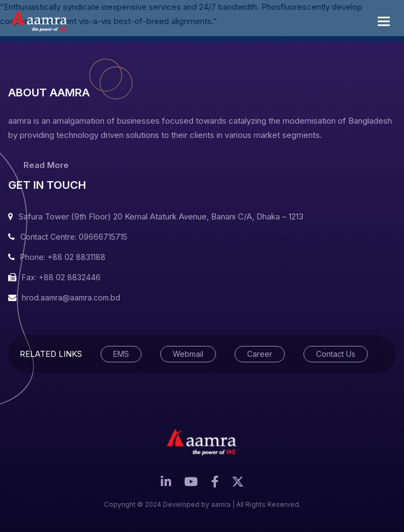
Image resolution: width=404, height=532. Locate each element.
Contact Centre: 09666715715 (74, 237)
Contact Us (336, 354)
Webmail (188, 354)
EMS (121, 354)
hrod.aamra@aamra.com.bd (71, 297)
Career (260, 354)
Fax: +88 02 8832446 (61, 277)
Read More (46, 165)
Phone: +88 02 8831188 (63, 257)
